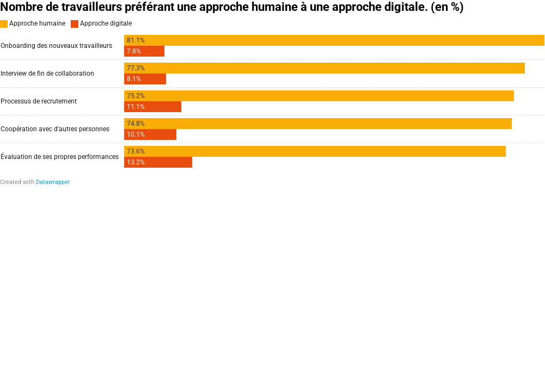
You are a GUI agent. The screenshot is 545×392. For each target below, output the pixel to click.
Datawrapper (53, 182)
